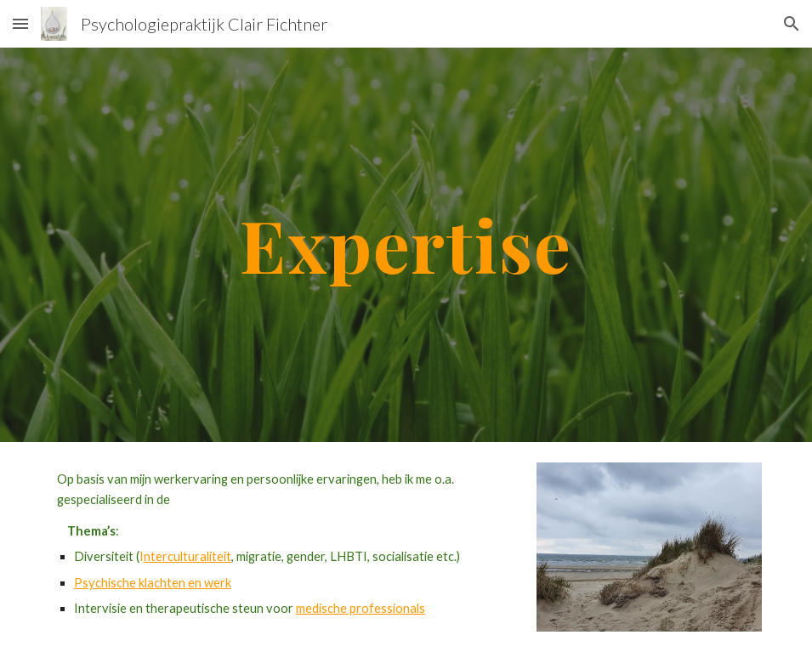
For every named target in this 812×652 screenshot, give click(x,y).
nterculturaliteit (187, 556)
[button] (20, 23)
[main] (406, 245)
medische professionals (361, 608)
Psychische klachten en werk (153, 583)
